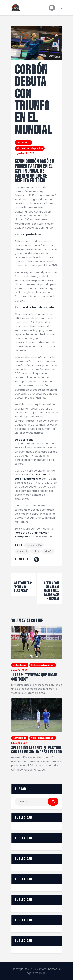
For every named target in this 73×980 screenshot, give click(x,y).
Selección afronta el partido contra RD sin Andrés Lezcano (36, 750)
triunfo (48, 551)
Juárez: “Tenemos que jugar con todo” (34, 677)
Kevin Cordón (34, 545)
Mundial (22, 551)
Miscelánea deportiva (30, 148)
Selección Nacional (43, 665)
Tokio (36, 551)
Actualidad (23, 142)
